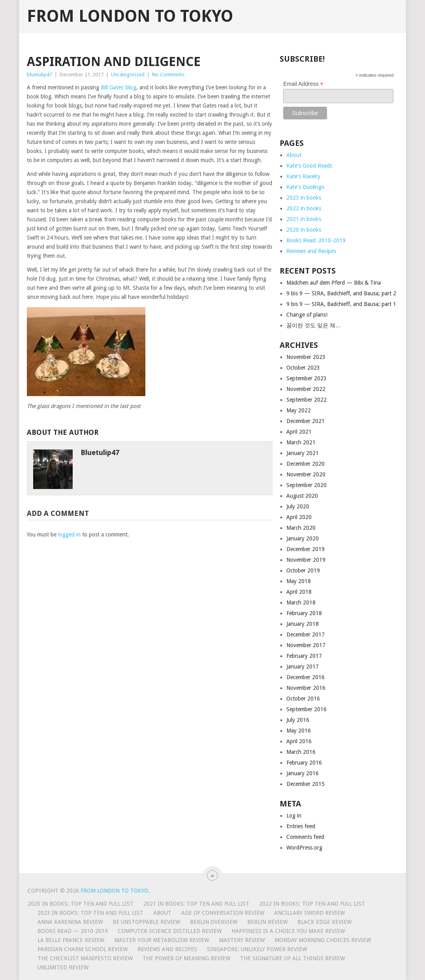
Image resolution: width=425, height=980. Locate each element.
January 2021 (303, 453)
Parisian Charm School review (83, 949)
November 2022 (306, 389)
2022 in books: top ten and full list (312, 904)
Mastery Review (242, 940)
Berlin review (267, 922)
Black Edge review (324, 922)
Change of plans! (307, 315)
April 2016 (299, 741)
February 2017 (304, 656)
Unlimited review (63, 967)
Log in (294, 816)
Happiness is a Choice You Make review (288, 931)
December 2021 (306, 421)
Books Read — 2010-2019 (73, 931)
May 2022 (299, 410)
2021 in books (304, 219)
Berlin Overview (214, 922)
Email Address (303, 84)
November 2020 (306, 474)
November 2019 (306, 560)
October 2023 (303, 368)
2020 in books (304, 230)
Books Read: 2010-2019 (316, 240)
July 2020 (298, 506)
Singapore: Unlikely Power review (257, 949)
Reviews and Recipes (311, 251)
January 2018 (303, 624)
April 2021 (299, 432)
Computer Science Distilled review (170, 931)
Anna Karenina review (70, 922)
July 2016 (298, 720)
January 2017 (303, 667)
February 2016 (304, 763)
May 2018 (299, 581)
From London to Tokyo (130, 16)
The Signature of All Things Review (292, 958)
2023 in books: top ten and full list (90, 913)
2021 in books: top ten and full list (196, 904)
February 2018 (304, 613)
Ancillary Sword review (309, 913)
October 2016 (303, 699)
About (294, 155)
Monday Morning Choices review (323, 940)
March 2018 (301, 602)
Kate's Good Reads (309, 166)
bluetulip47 (39, 75)
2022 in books (304, 208)
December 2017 (306, 634)
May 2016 (299, 731)
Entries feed (301, 826)
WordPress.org (304, 848)
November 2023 (306, 357)
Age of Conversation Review (223, 913)
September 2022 (307, 400)
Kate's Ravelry (303, 176)
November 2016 (306, 688)
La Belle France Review (71, 940)
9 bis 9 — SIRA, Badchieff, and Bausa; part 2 (341, 293)
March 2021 (301, 442)
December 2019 (306, 549)
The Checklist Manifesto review (85, 958)
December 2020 (306, 464)
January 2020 (303, 538)
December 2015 (306, 784)
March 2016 (301, 752)
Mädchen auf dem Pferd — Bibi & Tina (334, 283)
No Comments (168, 75)
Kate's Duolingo (306, 187)
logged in (69, 534)
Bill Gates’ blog (118, 87)
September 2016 (307, 709)
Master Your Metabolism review (162, 940)
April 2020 (299, 517)
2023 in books (304, 198)
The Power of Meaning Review (186, 958)
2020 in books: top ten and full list (81, 904)
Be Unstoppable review (146, 922)
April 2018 (299, 592)
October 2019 (303, 570)
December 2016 (306, 677)
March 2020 (301, 528)
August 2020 (302, 496)
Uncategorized (128, 75)
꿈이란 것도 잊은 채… (314, 325)
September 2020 (307, 485)
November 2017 (306, 645)
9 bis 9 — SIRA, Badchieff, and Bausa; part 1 (341, 304)
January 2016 (303, 773)
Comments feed (305, 837)
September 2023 (307, 378)
